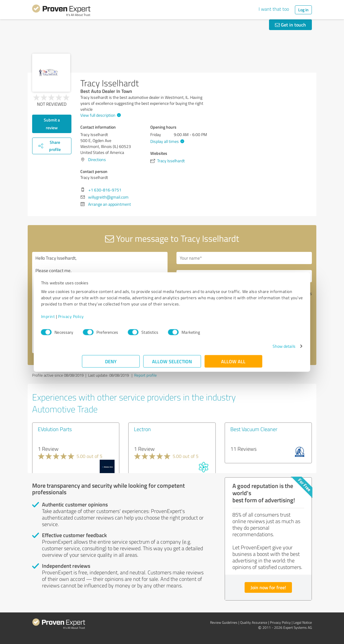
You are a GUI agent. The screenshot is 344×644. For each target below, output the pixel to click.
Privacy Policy (112, 319)
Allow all (233, 364)
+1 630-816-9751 (105, 190)
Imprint (89, 319)
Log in (303, 10)
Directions (97, 159)
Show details (243, 349)
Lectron (142, 429)
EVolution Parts (55, 429)
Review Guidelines (224, 622)
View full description (100, 115)
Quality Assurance (254, 622)
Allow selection (172, 364)
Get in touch (290, 25)
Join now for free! (268, 587)
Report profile (146, 375)
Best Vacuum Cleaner (254, 429)
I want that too (274, 9)
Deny (111, 364)
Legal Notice (303, 622)
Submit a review (52, 124)
